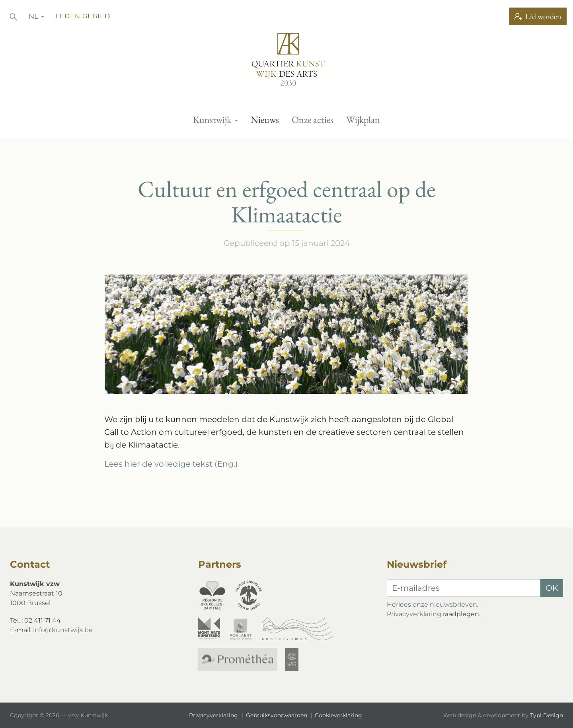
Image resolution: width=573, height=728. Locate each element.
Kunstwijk (213, 120)
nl (34, 16)
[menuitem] (215, 120)
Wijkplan (363, 120)
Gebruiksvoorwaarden (277, 715)
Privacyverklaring (414, 614)
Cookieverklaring (338, 715)
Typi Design (547, 715)
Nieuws (265, 120)
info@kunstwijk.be (63, 630)
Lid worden (538, 16)
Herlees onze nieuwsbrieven (432, 604)
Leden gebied (83, 16)
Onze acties (313, 120)
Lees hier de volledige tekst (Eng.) (171, 464)
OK (552, 588)
